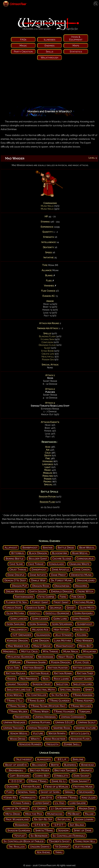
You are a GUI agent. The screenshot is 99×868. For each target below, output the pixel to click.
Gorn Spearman (62, 624)
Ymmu (59, 852)
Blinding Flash (47, 336)
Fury (9, 792)
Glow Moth (87, 608)
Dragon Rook (41, 586)
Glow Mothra (15, 613)
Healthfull (48, 357)
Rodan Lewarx (84, 819)
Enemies (49, 46)
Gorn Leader (40, 619)
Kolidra (82, 635)
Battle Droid (66, 548)
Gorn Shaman (38, 624)
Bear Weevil (87, 548)
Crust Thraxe (18, 569)
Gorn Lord (60, 619)
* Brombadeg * (16, 770)
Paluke (89, 814)
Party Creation (23, 51)
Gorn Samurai (15, 624)
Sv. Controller (37, 695)
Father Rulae (31, 787)
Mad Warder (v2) (18, 646)
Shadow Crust (42, 684)
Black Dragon (38, 553)
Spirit (89, 690)
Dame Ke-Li (59, 781)
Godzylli (35, 613)
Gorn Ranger (80, 619)
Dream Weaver (15, 591)
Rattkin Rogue (40, 673)
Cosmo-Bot (42, 776)
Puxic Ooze (82, 662)
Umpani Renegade (14, 722)
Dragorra (81, 586)
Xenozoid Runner (30, 744)
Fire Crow (78, 597)
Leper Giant (42, 803)
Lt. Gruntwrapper (62, 808)
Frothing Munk (84, 602)
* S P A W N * (40, 825)
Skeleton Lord (82, 684)
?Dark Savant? (80, 781)
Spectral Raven (70, 690)
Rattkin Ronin (63, 673)
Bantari (48, 548)
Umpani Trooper (38, 728)
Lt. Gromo (40, 808)
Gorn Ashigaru (83, 613)
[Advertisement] (49, 84)
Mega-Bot (85, 646)
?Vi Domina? (62, 847)
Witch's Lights (80, 733)
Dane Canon (82, 569)
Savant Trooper (17, 684)
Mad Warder (84, 640)
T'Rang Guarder (59, 701)
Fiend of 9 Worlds (57, 787)
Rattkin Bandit (33, 668)
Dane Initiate (38, 575)
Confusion (47, 342)
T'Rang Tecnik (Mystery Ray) (48, 706)
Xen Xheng (43, 852)
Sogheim (63, 830)
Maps (76, 46)
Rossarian (21, 825)
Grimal (69, 792)
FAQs (23, 40)
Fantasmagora (24, 597)
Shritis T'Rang (44, 830)
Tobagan (85, 711)
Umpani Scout (87, 722)
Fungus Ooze (13, 608)
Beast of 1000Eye (16, 765)
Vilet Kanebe (83, 847)
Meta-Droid (13, 814)
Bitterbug (18, 553)
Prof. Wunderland (17, 819)
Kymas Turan (21, 803)
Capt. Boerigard (20, 776)
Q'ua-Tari (13, 668)
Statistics (76, 51)
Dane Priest (59, 575)
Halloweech (19, 629)
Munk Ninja (47, 206)
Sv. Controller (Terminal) (69, 836)
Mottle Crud (29, 651)
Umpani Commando (73, 717)
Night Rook (66, 657)
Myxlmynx (90, 651)
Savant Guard (83, 679)
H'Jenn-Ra (10, 798)
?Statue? (20, 836)
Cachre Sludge (62, 559)
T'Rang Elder (36, 701)
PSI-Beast (74, 814)
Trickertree (22, 717)
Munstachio (55, 814)
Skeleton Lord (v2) (19, 690)
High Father (61, 629)
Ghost (71, 608)
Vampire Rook (62, 728)
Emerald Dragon (62, 591)
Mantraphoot (65, 646)
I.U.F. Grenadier (22, 635)
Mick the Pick (34, 814)
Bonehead (88, 765)
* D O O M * (17, 781)
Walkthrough (49, 57)
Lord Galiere (78, 803)
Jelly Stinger (63, 635)
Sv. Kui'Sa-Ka (59, 695)
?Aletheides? (24, 759)
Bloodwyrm (60, 553)
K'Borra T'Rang (67, 798)
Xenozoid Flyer (80, 739)
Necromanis (46, 657)
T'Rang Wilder (18, 711)
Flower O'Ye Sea (16, 602)
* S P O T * (59, 825)
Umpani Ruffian (40, 722)
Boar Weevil (80, 553)
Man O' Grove (42, 646)
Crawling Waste (79, 564)
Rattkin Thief (85, 673)
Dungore (12, 787)
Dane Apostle (60, 569)
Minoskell (10, 651)
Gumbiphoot (85, 624)
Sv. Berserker (39, 836)
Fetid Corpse (46, 597)
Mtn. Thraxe (50, 651)
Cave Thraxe (36, 564)
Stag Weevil (14, 695)
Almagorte (44, 759)
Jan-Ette (46, 798)
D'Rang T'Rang (37, 781)
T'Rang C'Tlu (14, 701)
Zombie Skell (72, 744)
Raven (11, 679)
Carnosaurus (85, 559)
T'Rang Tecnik (17, 706)
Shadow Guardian (19, 830)
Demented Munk (81, 575)
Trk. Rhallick (17, 847)
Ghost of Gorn (50, 792)
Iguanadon (43, 635)
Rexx (46, 679)
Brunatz (86, 770)
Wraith (35, 739)
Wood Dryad (17, 739)
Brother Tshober (65, 770)
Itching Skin (47, 339)
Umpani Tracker (13, 728)
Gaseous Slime (35, 608)
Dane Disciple (16, 575)
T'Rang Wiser (40, 711)
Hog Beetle (81, 629)
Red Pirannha (29, 679)
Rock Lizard (61, 679)
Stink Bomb (47, 351)
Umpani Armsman (45, 717)
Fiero (63, 597)
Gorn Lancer (19, 619)
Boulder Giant (38, 559)
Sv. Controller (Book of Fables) (24, 841)
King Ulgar (89, 798)
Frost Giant (61, 602)
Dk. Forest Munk (61, 580)
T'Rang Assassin (82, 695)
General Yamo (27, 792)
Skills (49, 51)
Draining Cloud (47, 345)
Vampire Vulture (86, 728)
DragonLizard (86, 580)
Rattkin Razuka (16, 673)
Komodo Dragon (17, 640)
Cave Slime (16, 564)
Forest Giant (40, 602)
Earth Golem (38, 591)
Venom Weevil (19, 733)
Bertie (55, 765)
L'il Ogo (60, 803)
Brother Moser (39, 770)
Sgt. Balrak (77, 825)
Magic (23, 46)
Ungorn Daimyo (40, 847)
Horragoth (28, 798)
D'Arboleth (61, 776)
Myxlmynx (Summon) (20, 657)
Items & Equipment (76, 38)
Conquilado (56, 564)
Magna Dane (87, 808)
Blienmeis (70, 765)
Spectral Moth (45, 690)
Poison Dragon (60, 662)
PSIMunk (15, 662)
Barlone (78, 759)
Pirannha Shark (36, 662)
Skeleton (62, 684)
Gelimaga (56, 608)
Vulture (38, 733)
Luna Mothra (63, 640)
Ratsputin (64, 819)
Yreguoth (52, 744)
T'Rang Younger (64, 711)
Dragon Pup (20, 586)
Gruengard (86, 792)
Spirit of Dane (83, 830)
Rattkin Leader (82, 668)
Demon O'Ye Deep (15, 580)
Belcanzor (39, 765)
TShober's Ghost (59, 841)
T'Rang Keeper (84, 701)
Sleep (47, 348)
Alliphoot (11, 548)
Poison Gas (48, 360)
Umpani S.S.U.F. (64, 722)
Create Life (48, 354)
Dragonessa (62, 586)
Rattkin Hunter (58, 668)
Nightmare (85, 657)
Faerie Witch (85, 591)
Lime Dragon (41, 640)
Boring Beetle (15, 559)
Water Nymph (57, 733)
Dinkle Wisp (38, 580)
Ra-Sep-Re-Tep (43, 819)
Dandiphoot (39, 569)
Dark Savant (81, 776)
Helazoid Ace (40, 629)
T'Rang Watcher (81, 706)
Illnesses (50, 40)
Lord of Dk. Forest (16, 808)
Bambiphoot (30, 548)
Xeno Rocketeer (55, 739)
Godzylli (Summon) (57, 613)
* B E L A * (62, 759)
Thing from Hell (85, 841)
